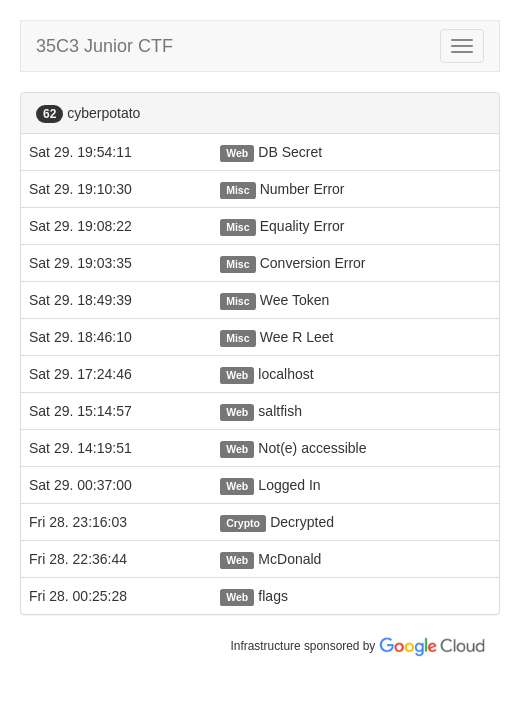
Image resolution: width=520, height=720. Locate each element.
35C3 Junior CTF (104, 46)
